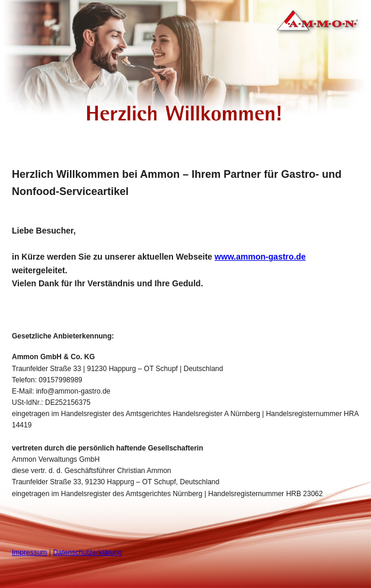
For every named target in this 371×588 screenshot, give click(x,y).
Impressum (29, 552)
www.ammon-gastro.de (260, 257)
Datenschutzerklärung (87, 552)
